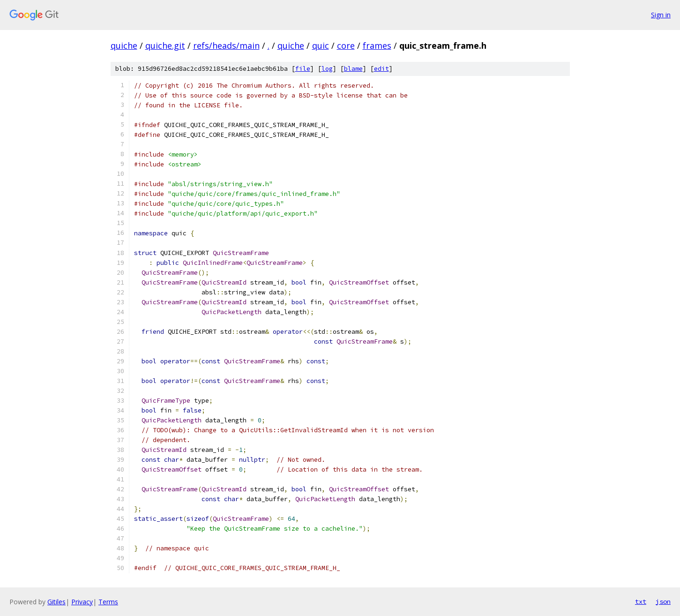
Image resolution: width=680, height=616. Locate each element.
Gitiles (56, 602)
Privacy (82, 602)
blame (353, 69)
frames (377, 45)
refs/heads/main (226, 45)
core (346, 45)
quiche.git (165, 45)
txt (641, 601)
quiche (124, 45)
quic (321, 45)
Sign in (661, 15)
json (663, 601)
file (303, 69)
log (327, 69)
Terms (108, 602)
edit (381, 69)
